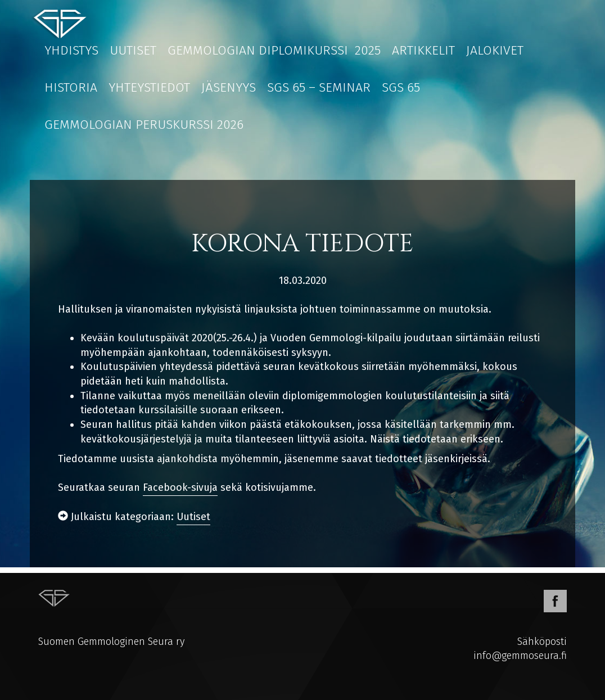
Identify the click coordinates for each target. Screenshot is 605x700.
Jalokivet (495, 50)
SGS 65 (401, 87)
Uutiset (133, 50)
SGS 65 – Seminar (319, 87)
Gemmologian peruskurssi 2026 (144, 124)
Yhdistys (71, 50)
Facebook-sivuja (180, 487)
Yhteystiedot (149, 87)
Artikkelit (423, 50)
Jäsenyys (229, 87)
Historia (71, 87)
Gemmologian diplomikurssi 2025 (274, 50)
